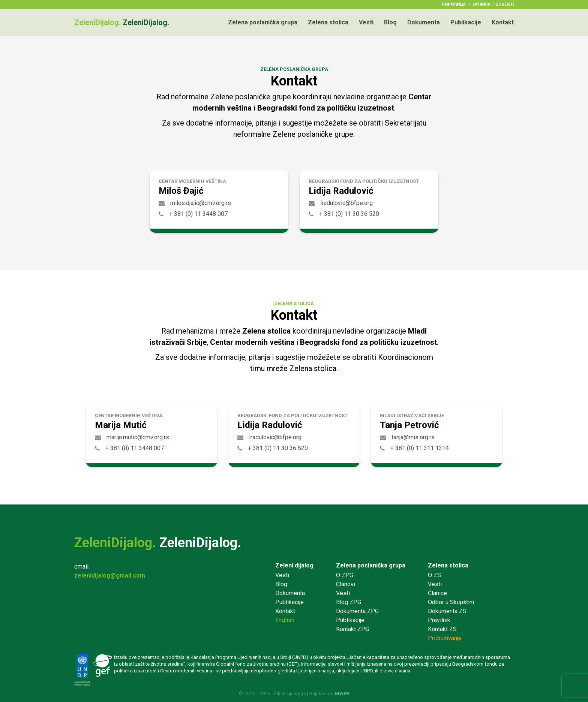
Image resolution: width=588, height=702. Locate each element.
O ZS (434, 575)
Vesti (366, 22)
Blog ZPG (349, 602)
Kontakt (503, 22)
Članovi (346, 584)
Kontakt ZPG (352, 629)
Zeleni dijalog (294, 565)
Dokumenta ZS (447, 611)
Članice (437, 593)
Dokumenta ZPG (357, 611)
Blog (390, 22)
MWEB (342, 694)
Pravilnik (439, 620)
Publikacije (466, 22)
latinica (481, 4)
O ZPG (345, 575)
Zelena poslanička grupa (263, 22)
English (505, 4)
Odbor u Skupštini (451, 602)
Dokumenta (424, 22)
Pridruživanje (445, 638)
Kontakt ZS (442, 629)
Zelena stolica (328, 22)
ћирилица (454, 4)
